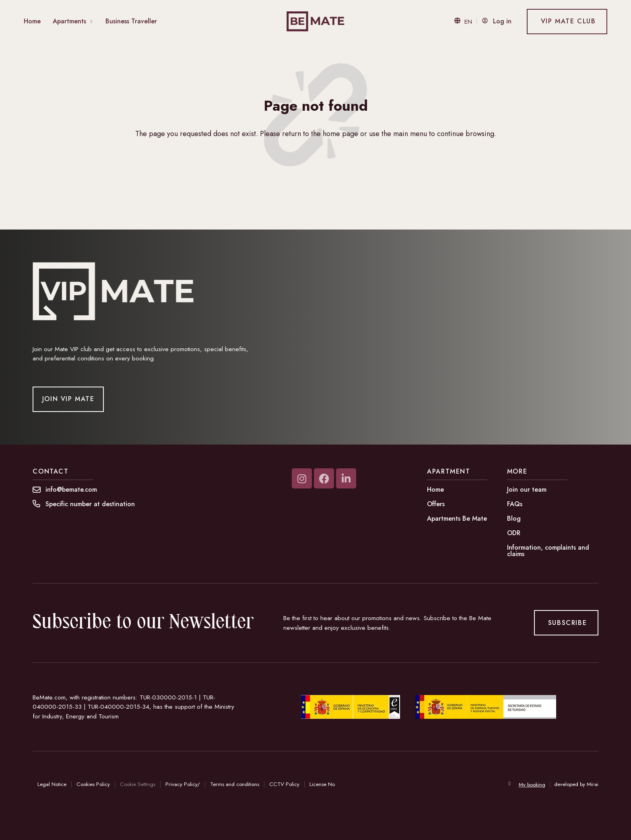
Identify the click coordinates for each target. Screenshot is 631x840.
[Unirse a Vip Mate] (68, 399)
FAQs (515, 504)
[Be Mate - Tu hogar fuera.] (316, 21)
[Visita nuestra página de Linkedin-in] (346, 478)
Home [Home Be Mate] (32, 21)
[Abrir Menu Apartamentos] (92, 22)
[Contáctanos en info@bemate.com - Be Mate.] (71, 490)
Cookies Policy (93, 784)
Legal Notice (52, 784)
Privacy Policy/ (183, 784)
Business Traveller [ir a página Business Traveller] (131, 21)
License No (322, 784)
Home (435, 489)
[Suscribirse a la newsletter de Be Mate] (566, 623)
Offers (436, 504)
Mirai (593, 784)
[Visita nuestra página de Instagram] (302, 478)
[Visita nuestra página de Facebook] (324, 478)
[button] (90, 504)
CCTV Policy (284, 784)
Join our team (527, 489)
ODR (514, 533)
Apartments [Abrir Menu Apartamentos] (69, 21)
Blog (514, 518)
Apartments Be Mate (457, 518)
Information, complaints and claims (548, 551)
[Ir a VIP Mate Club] (567, 22)
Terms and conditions (235, 784)
